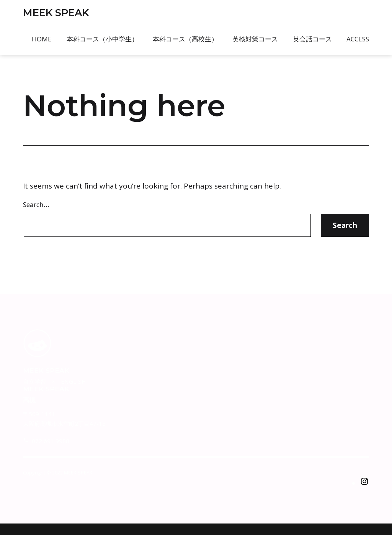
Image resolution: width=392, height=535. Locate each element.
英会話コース (312, 39)
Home (42, 39)
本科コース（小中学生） (102, 39)
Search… (36, 204)
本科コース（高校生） (185, 39)
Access (358, 39)
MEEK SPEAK (56, 13)
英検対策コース (255, 39)
